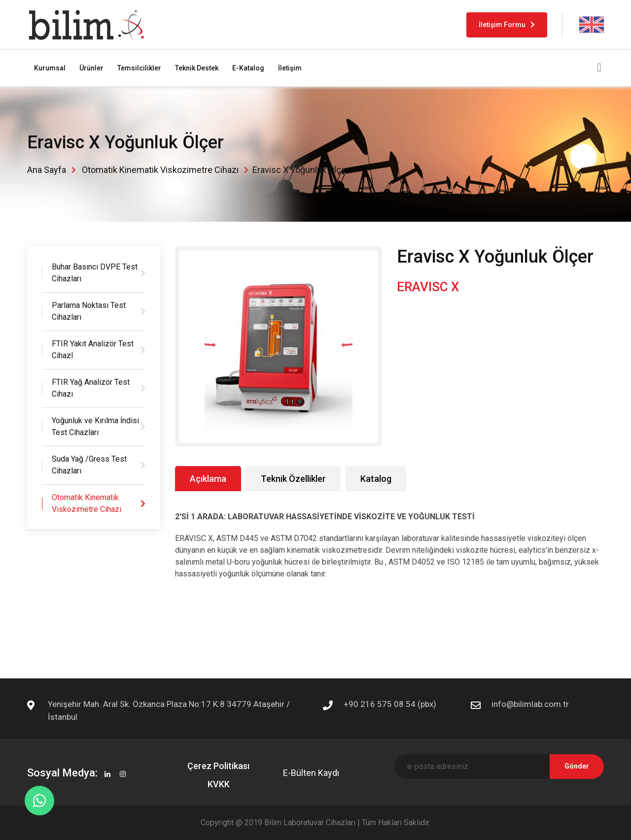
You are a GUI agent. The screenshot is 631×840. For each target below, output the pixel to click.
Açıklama (208, 479)
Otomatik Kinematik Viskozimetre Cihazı (160, 170)
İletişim (290, 68)
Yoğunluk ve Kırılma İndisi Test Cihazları (95, 426)
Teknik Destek (197, 68)
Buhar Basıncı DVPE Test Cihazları (95, 273)
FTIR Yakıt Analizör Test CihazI (93, 350)
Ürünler (91, 68)
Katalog (376, 479)
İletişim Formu (507, 25)
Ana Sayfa (47, 170)
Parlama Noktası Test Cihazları (89, 311)
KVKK (219, 784)
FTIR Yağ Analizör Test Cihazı (91, 388)
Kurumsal (50, 68)
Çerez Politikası (218, 766)
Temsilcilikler (139, 68)
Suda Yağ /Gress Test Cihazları (89, 465)
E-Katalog (248, 68)
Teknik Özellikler (293, 479)
